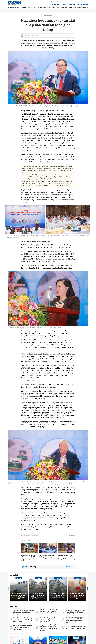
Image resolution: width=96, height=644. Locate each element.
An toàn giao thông (74, 4)
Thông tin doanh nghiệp (18, 643)
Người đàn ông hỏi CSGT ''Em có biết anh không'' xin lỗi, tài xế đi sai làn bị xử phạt (38, 605)
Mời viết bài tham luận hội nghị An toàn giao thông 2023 (47, 566)
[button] (46, 611)
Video (78, 8)
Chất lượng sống (41, 8)
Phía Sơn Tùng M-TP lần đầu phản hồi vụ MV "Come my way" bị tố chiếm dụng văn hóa (49, 621)
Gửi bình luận (70, 576)
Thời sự (12, 8)
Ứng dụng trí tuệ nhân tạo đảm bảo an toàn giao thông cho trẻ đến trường (67, 566)
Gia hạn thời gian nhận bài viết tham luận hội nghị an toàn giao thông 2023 (29, 567)
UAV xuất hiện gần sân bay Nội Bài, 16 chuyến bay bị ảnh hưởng (24, 621)
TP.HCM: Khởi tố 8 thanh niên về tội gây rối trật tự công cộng (76, 636)
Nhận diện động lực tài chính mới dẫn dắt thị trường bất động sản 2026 (49, 629)
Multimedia (83, 8)
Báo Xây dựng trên (31, 544)
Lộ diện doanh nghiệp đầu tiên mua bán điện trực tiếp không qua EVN (19, 605)
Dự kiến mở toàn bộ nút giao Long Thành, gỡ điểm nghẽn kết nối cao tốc (75, 621)
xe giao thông (56, 4)
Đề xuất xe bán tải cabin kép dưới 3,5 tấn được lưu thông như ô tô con (23, 629)
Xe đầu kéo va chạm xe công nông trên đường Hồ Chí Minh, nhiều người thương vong (75, 629)
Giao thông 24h (48, 16)
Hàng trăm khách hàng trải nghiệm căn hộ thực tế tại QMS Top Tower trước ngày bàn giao (49, 636)
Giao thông (23, 8)
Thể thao (58, 8)
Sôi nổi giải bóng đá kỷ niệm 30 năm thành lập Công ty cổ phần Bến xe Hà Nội (23, 636)
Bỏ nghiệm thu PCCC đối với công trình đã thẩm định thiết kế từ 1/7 (77, 605)
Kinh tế (29, 8)
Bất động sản (64, 4)
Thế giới (70, 8)
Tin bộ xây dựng (84, 4)
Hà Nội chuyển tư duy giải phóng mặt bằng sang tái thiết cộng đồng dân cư (58, 605)
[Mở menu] (88, 8)
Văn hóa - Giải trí (51, 8)
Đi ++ (74, 8)
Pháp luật (34, 8)
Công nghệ (64, 8)
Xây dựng (17, 8)
